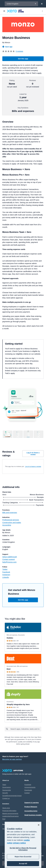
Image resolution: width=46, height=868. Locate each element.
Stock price (6, 808)
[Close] (42, 4)
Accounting (7, 525)
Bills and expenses (10, 512)
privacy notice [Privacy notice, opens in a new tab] (19, 843)
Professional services (11, 520)
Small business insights (33, 815)
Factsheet (28, 785)
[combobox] (26, 729)
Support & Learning (32, 803)
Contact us (6, 798)
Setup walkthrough (10, 557)
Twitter (5, 569)
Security (5, 793)
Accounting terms (31, 811)
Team (4, 785)
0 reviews (19, 51)
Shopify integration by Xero (18, 704)
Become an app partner (12, 759)
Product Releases (31, 807)
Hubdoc (10, 638)
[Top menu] (42, 11)
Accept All (23, 864)
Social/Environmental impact (12, 796)
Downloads (28, 790)
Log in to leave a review (33, 454)
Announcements (30, 787)
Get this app (23, 59)
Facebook (6, 572)
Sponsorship (7, 790)
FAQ (4, 819)
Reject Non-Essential (23, 857)
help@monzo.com (9, 562)
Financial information (9, 811)
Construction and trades (12, 522)
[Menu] (4, 11)
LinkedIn (6, 577)
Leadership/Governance (10, 816)
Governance (6, 787)
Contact (27, 793)
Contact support (9, 559)
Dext (9, 669)
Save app (7, 47)
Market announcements (10, 813)
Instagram (6, 575)
